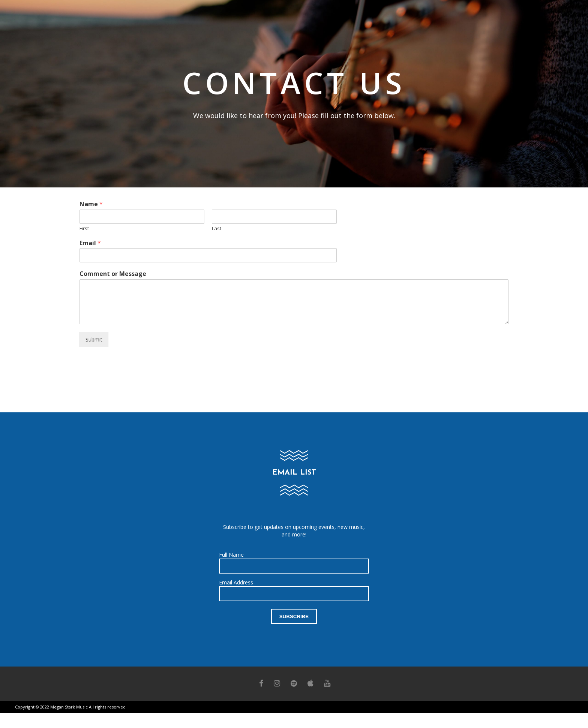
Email (90, 243)
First (84, 228)
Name (91, 204)
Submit (94, 339)
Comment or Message (113, 274)
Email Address (236, 582)
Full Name (231, 555)
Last (217, 228)
